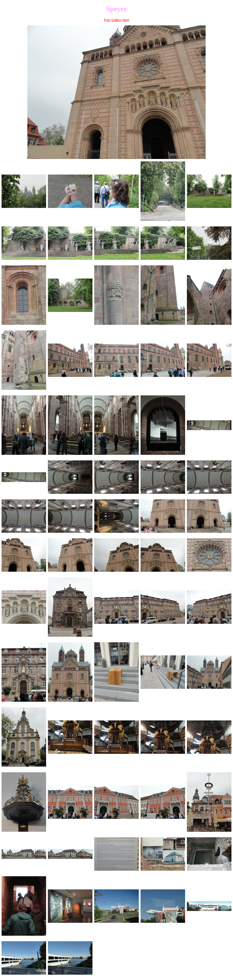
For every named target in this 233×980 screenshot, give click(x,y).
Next (126, 20)
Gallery (116, 20)
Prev (107, 20)
